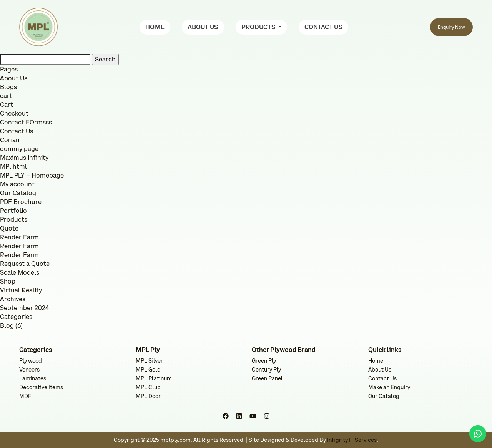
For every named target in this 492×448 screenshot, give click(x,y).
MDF (25, 396)
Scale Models (20, 272)
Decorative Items (41, 387)
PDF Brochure (21, 202)
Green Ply (264, 361)
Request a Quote (25, 264)
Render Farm (19, 237)
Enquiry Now (451, 27)
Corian (10, 140)
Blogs (8, 87)
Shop (8, 281)
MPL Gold (148, 370)
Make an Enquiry (389, 387)
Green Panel (267, 378)
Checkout (14, 113)
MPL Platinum (154, 378)
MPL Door (148, 396)
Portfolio (13, 211)
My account (17, 184)
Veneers (29, 370)
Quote (9, 228)
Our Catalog (18, 193)
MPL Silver (149, 361)
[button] (261, 27)
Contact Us (17, 131)
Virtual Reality (21, 290)
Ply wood (31, 361)
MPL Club (148, 387)
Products (14, 219)
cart (6, 96)
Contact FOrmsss (26, 122)
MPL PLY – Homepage (32, 175)
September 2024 (25, 308)
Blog (7, 325)
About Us (14, 78)
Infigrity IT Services (352, 440)
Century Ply (266, 370)
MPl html (13, 166)
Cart (7, 105)
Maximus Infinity (24, 158)
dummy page (19, 149)
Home (376, 361)
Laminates (33, 378)
